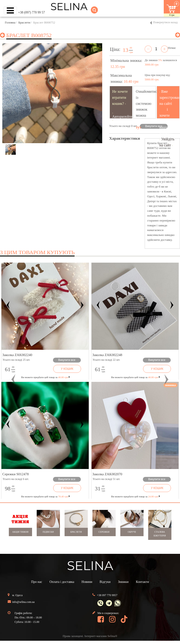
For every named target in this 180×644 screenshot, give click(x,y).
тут (139, 127)
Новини (87, 582)
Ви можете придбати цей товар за (46, 377)
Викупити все (154, 126)
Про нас (37, 582)
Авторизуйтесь (124, 117)
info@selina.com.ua (23, 602)
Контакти (142, 582)
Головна (10, 22)
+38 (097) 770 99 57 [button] (31, 12)
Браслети (24, 22)
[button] (13, 380)
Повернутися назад (165, 22)
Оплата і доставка (62, 582)
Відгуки (105, 582)
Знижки (123, 582)
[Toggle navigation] (10, 10)
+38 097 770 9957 (107, 595)
